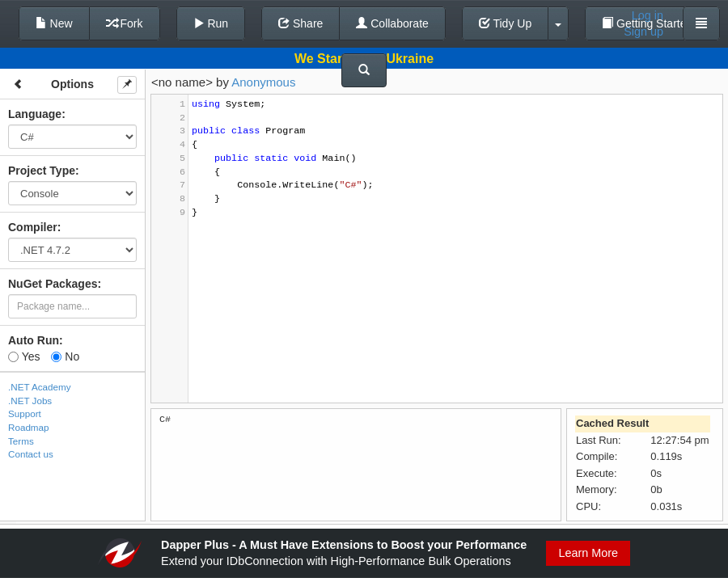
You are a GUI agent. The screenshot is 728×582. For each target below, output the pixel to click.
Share (301, 23)
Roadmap (29, 427)
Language (35, 114)
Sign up (643, 32)
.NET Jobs (30, 401)
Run (211, 23)
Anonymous (263, 82)
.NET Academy (40, 387)
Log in (648, 15)
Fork (125, 23)
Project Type (42, 171)
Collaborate (392, 23)
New (54, 23)
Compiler (33, 227)
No (65, 356)
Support (25, 413)
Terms (21, 441)
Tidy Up (505, 23)
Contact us (31, 454)
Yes (24, 356)
